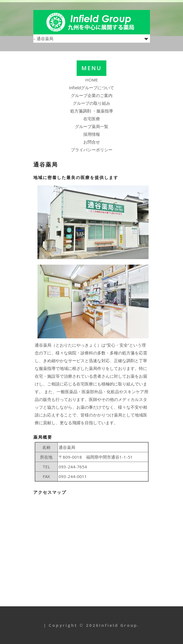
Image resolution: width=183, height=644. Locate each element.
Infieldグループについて (92, 88)
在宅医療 (92, 119)
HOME (92, 80)
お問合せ (92, 142)
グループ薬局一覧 (92, 126)
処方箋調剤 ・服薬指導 (92, 111)
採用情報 (92, 134)
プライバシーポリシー (92, 150)
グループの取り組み (92, 103)
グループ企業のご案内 (92, 95)
